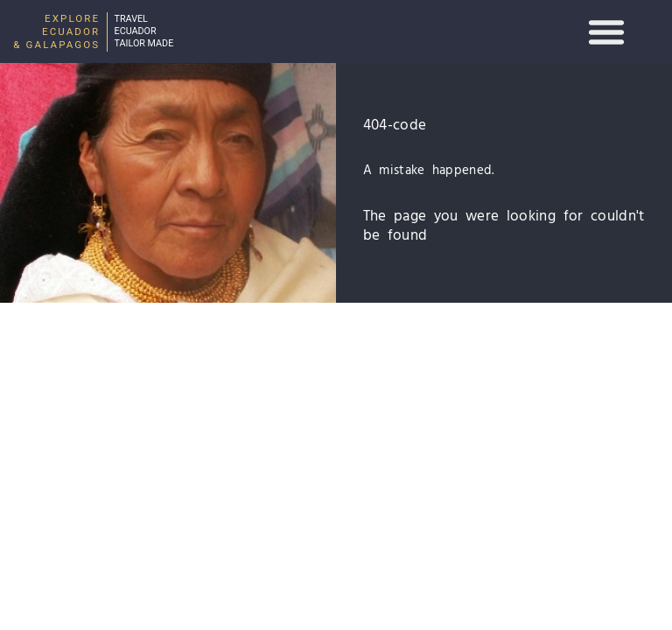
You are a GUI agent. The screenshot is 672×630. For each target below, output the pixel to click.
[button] (606, 31)
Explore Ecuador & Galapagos (56, 31)
